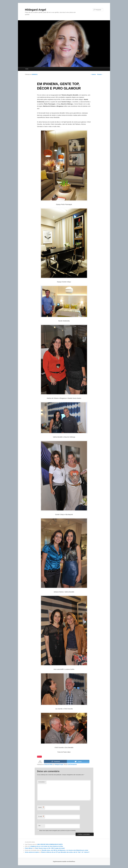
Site (39, 826)
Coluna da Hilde (48, 764)
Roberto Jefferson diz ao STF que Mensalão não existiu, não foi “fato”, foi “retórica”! (65, 852)
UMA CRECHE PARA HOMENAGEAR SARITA (50, 844)
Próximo (100, 74)
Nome (41, 807)
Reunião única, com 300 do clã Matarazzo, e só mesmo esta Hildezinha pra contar (65, 850)
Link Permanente (72, 764)
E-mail (41, 817)
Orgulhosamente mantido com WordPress (64, 862)
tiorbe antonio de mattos (32, 852)
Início (27, 69)
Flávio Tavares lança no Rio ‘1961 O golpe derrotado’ (50, 848)
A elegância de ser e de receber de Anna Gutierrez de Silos (46, 846)
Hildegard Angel (35, 10)
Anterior (93, 74)
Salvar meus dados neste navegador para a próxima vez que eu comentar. (58, 831)
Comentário (42, 782)
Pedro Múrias (29, 848)
